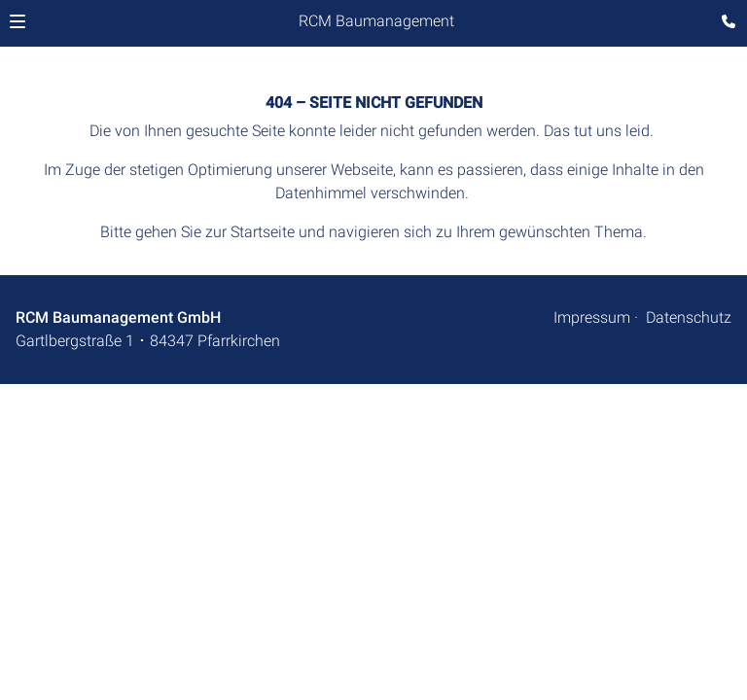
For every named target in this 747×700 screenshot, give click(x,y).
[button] (18, 21)
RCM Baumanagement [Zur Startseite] (376, 21)
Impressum (592, 317)
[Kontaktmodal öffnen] (724, 23)
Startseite (263, 232)
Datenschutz (689, 317)
